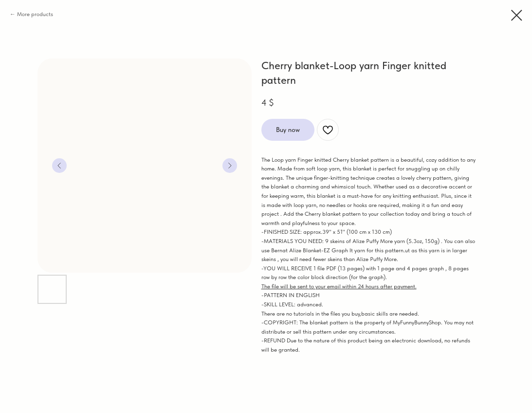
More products (35, 14)
